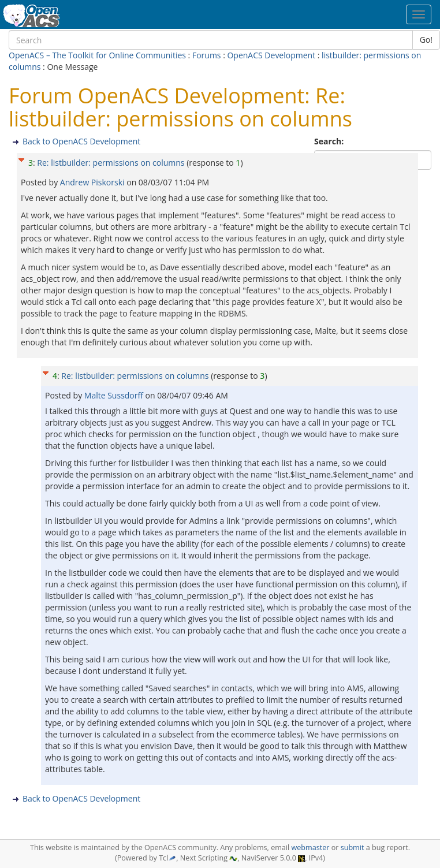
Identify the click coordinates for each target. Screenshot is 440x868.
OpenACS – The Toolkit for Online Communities (97, 55)
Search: (330, 141)
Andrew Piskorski (93, 182)
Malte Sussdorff (115, 395)
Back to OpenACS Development (81, 141)
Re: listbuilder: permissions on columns (111, 163)
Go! (426, 40)
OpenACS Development (271, 55)
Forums (207, 55)
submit (353, 847)
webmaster (310, 847)
